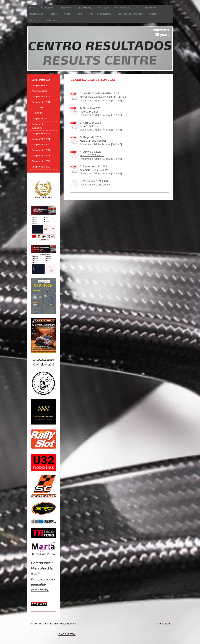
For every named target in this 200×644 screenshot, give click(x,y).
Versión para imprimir (45, 624)
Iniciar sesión (162, 624)
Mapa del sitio (68, 624)
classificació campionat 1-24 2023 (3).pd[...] (105, 97)
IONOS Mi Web (67, 634)
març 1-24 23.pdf (90, 112)
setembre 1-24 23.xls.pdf (94, 170)
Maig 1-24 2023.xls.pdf (93, 141)
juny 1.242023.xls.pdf (92, 155)
